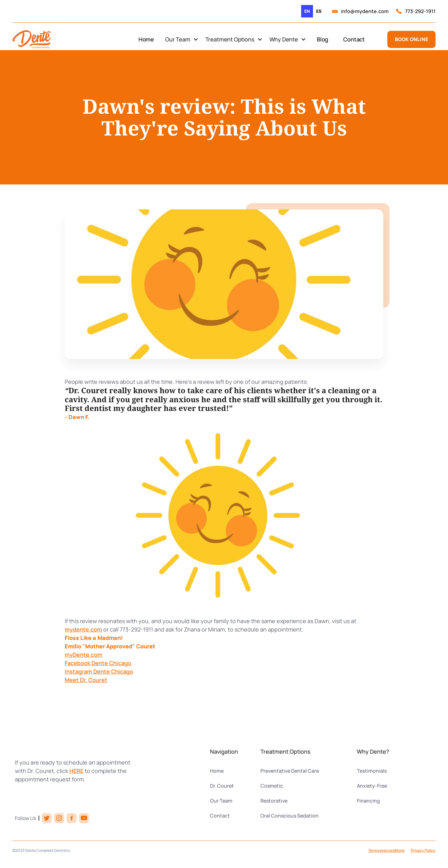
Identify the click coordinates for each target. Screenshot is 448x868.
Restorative (274, 801)
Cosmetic (272, 786)
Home (146, 39)
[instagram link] (59, 818)
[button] (182, 39)
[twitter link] (47, 818)
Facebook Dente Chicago (98, 663)
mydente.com (83, 629)
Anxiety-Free (372, 786)
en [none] (307, 11)
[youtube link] (84, 818)
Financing (368, 801)
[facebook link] (72, 818)
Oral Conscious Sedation (289, 816)
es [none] (319, 11)
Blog (322, 39)
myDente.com (84, 655)
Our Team (221, 801)
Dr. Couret (222, 786)
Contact (354, 39)
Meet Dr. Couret (86, 680)
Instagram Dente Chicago (99, 671)
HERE (76, 771)
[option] (319, 11)
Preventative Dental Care (290, 771)
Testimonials (372, 771)
